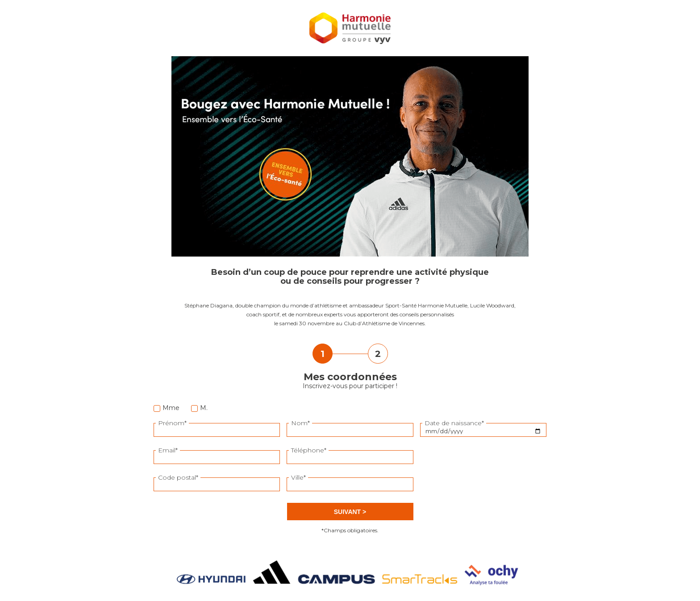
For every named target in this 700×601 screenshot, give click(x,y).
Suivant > (350, 512)
